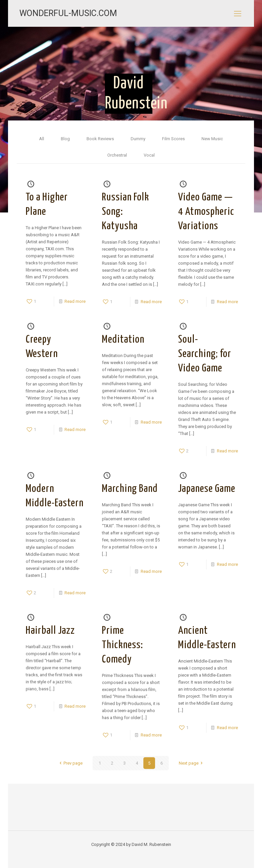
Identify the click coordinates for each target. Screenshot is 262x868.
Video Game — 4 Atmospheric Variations (206, 212)
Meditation (123, 340)
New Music (212, 139)
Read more (75, 301)
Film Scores (173, 139)
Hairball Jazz (50, 631)
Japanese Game (207, 489)
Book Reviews (100, 139)
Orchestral (117, 155)
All (42, 139)
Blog (65, 139)
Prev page (70, 763)
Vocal (149, 155)
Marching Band (130, 489)
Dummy (138, 139)
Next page (192, 763)
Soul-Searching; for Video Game (205, 354)
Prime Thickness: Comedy (122, 645)
